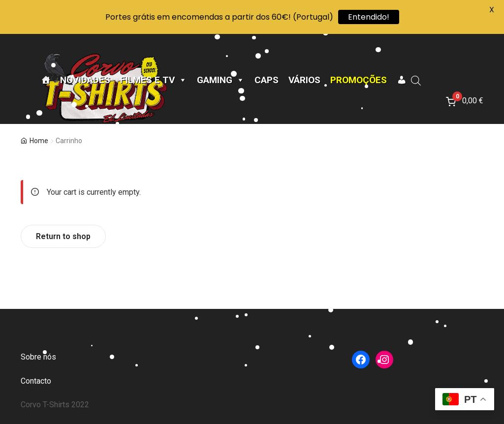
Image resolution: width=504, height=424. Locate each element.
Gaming (221, 80)
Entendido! (369, 17)
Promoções (359, 80)
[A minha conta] (401, 80)
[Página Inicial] (46, 80)
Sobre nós (38, 357)
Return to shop (63, 236)
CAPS (267, 80)
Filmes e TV (154, 80)
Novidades (85, 80)
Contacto (36, 381)
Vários (304, 80)
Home (39, 141)
